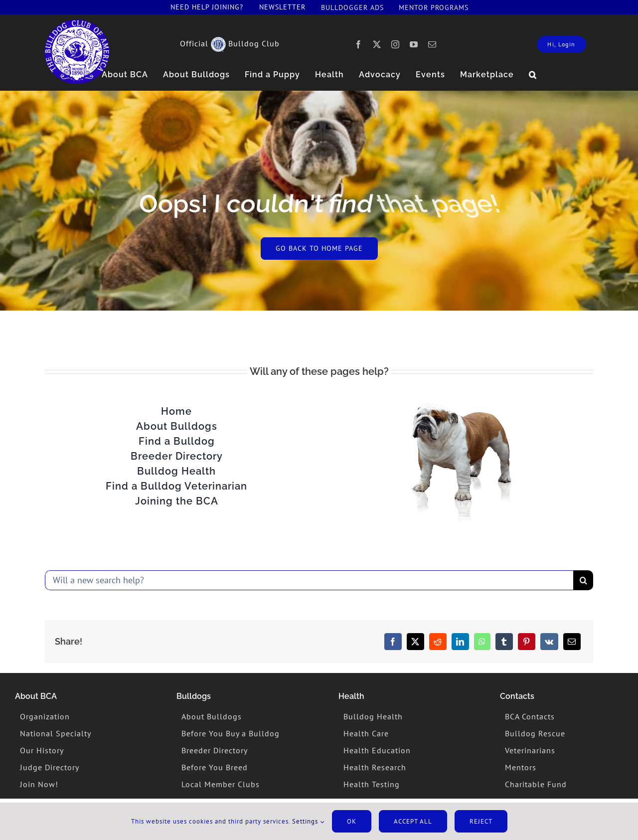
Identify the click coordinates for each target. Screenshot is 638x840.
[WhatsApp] (482, 642)
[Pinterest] (527, 642)
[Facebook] (393, 642)
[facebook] (359, 44)
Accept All (413, 821)
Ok (352, 821)
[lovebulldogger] (77, 23)
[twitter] (377, 44)
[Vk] (549, 642)
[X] (415, 642)
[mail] (432, 44)
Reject (481, 821)
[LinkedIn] (460, 642)
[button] (533, 75)
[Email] (572, 642)
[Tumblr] (504, 642)
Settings (308, 821)
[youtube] (414, 44)
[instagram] (396, 44)
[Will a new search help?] (309, 580)
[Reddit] (438, 642)
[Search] (583, 580)
